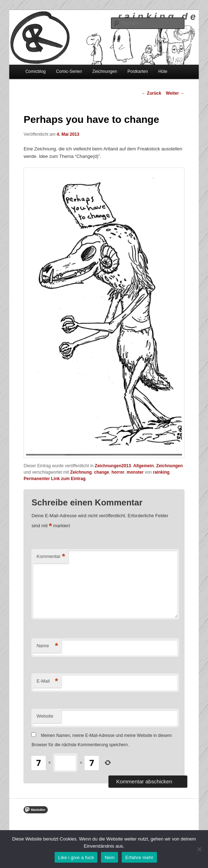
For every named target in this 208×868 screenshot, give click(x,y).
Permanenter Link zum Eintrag (54, 479)
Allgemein (144, 466)
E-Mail (47, 681)
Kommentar (51, 557)
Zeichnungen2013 (113, 466)
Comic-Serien (69, 71)
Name (47, 646)
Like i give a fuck (76, 857)
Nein (110, 857)
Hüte (163, 71)
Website (45, 716)
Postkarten (138, 71)
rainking (161, 472)
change (102, 472)
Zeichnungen (105, 71)
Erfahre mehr (139, 857)
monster (135, 472)
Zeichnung (81, 472)
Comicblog (35, 71)
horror (118, 472)
